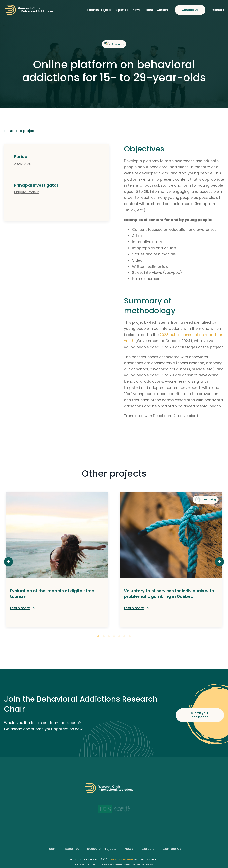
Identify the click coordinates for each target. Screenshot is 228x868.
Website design (122, 859)
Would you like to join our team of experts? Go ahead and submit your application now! (44, 726)
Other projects (114, 474)
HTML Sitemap (143, 864)
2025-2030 (23, 164)
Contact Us (190, 10)
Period (21, 157)
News (136, 10)
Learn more (20, 608)
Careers (163, 10)
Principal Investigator (36, 185)
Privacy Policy (87, 864)
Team (149, 10)
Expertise (122, 10)
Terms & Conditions (116, 864)
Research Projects (98, 10)
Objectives (144, 149)
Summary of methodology (150, 306)
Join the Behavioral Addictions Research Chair (81, 704)
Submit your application (200, 715)
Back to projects (23, 131)
